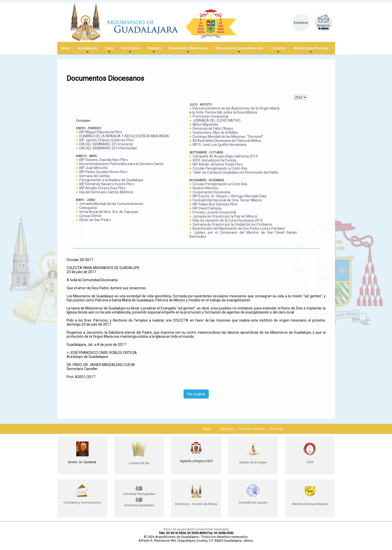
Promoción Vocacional (210, 116)
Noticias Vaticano (252, 429)
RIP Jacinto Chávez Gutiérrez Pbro (107, 140)
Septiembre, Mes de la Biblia (215, 133)
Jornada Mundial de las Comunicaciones (111, 204)
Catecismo (227, 429)
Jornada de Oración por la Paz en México (225, 216)
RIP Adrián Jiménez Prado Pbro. (218, 164)
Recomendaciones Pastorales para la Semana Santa (121, 164)
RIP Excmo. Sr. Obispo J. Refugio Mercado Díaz (230, 196)
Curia (109, 50)
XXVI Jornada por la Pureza (214, 160)
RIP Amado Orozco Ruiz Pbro (102, 188)
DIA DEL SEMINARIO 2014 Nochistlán (108, 148)
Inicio (66, 48)
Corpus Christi (90, 216)
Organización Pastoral (311, 50)
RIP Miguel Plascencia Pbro (101, 132)
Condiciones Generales (212, 529)
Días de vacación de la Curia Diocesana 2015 (228, 220)
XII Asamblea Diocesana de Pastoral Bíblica (227, 141)
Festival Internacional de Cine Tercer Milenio (227, 200)
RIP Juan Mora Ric (94, 168)
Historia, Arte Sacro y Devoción (239, 50)
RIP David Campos (207, 208)
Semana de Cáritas (95, 176)
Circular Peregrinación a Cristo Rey (220, 168)
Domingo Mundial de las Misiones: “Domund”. (228, 137)
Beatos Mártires (205, 188)
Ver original (196, 394)
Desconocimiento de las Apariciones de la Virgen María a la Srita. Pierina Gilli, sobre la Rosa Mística (234, 110)
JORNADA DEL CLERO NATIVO (217, 120)
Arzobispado (88, 50)
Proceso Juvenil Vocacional (214, 212)
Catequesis (88, 208)
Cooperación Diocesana (211, 192)
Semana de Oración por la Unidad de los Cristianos (232, 224)
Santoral (276, 429)
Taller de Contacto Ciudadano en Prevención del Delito (236, 172)
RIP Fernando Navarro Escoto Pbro (107, 184)
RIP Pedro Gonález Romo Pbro (103, 172)
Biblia (206, 429)
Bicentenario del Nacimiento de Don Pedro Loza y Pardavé (239, 228)
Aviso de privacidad (178, 529)
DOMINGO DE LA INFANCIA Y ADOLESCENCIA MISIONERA (124, 136)
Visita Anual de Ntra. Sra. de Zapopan (109, 212)
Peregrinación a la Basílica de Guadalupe (111, 180)
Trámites (154, 50)
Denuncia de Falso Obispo (213, 128)
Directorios (130, 50)
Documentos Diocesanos (188, 50)
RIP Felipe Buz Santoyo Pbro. (215, 204)
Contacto (278, 50)
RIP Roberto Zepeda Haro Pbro (104, 160)
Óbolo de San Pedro (95, 220)
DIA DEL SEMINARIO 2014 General (106, 144)
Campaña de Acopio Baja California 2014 (225, 156)
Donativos (301, 23)
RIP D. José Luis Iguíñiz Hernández (220, 145)
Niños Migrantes (205, 124)
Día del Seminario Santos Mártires (106, 192)
